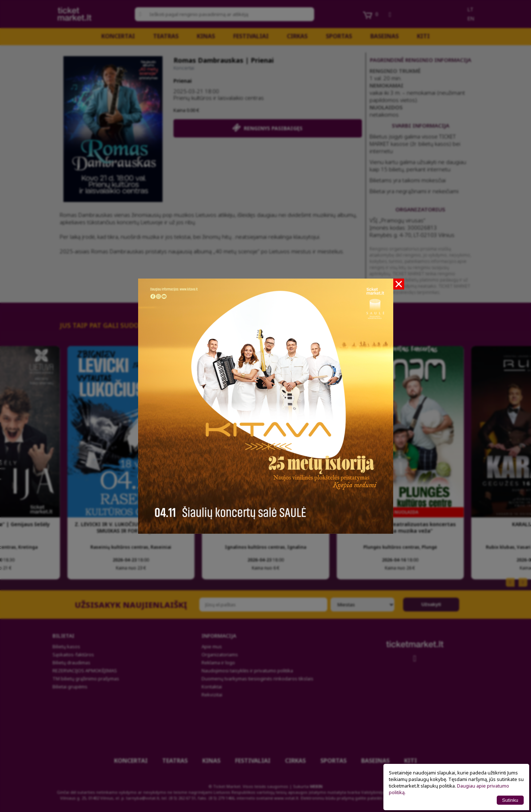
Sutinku (510, 800)
